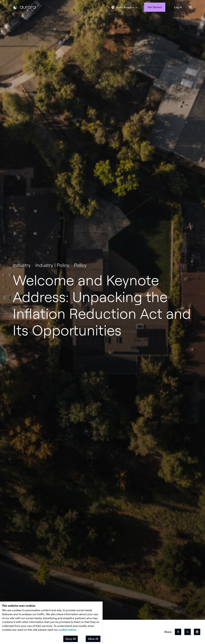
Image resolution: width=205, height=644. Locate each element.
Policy (80, 265)
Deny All (71, 639)
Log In (178, 7)
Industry (22, 265)
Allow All (93, 639)
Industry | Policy (52, 265)
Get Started (155, 7)
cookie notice (67, 630)
